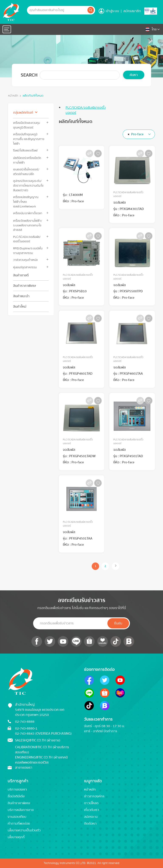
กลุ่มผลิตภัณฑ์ (23, 113)
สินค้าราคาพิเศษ (25, 286)
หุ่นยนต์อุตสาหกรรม (25, 267)
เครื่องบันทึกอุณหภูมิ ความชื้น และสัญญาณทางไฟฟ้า (29, 139)
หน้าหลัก (13, 96)
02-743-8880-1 (26, 728)
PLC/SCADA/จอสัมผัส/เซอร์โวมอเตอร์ (27, 239)
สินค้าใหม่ (20, 307)
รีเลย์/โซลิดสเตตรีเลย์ (25, 151)
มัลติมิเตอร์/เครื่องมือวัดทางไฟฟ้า (27, 160)
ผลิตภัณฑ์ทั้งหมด (33, 96)
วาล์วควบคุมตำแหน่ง (25, 260)
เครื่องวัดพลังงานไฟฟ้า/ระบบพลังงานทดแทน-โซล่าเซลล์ (28, 225)
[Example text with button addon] (57, 10)
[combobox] (139, 134)
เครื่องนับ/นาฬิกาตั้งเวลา (28, 213)
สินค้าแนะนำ (21, 296)
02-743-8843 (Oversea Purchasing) (43, 734)
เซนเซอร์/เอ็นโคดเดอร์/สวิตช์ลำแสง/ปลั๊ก (26, 172)
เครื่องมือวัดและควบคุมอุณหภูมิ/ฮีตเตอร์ (27, 125)
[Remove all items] (128, 134)
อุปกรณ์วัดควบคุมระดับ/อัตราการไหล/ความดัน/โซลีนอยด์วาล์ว (28, 186)
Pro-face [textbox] (137, 134)
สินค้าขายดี (21, 275)
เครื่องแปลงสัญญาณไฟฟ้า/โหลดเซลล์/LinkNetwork (26, 202)
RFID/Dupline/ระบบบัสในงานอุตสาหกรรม (28, 251)
